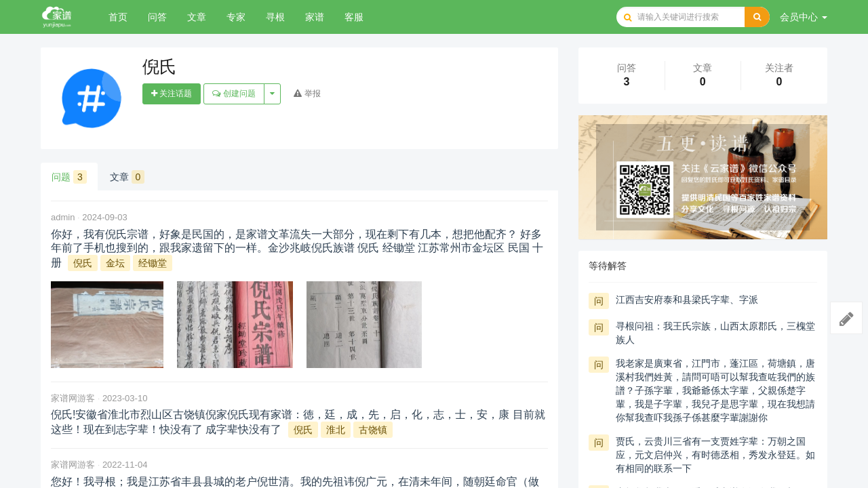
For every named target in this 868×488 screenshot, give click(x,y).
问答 (157, 17)
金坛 (115, 263)
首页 (118, 17)
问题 (69, 177)
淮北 (336, 430)
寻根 (275, 17)
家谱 (315, 17)
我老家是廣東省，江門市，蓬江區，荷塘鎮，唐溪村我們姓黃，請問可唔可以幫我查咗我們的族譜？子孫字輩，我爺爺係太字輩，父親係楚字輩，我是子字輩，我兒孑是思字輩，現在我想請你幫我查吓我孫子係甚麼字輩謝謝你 (715, 390)
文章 (197, 17)
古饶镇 (373, 430)
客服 (354, 17)
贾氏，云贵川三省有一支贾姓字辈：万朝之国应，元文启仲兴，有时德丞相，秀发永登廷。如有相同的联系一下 (715, 455)
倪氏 (83, 263)
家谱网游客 (73, 398)
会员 (804, 17)
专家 (236, 17)
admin (63, 217)
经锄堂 (153, 263)
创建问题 (234, 94)
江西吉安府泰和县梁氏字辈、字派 (687, 300)
